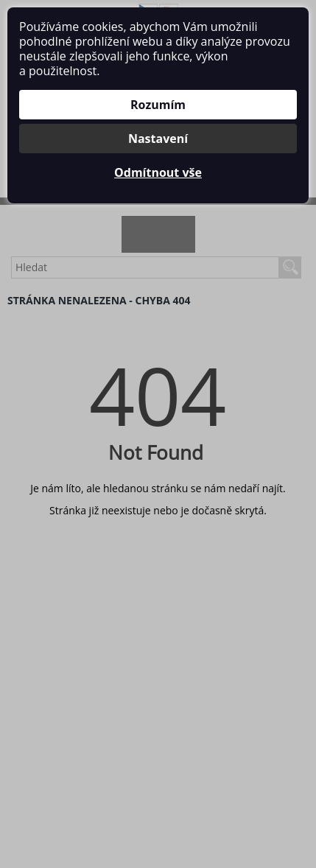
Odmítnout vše (158, 172)
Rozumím (158, 105)
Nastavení (158, 139)
